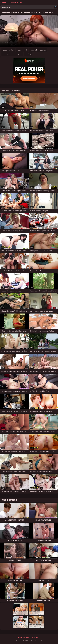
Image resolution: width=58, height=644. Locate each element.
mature (12, 50)
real (15, 54)
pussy (20, 54)
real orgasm (7, 54)
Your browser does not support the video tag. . (29, 31)
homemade (34, 50)
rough (5, 50)
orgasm (19, 50)
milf (26, 50)
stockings (28, 54)
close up (43, 50)
